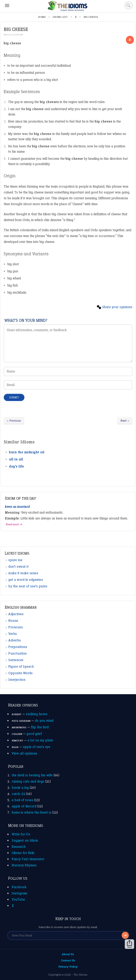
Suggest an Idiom (25, 840)
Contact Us (68, 960)
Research (19, 847)
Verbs (13, 634)
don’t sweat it (18, 566)
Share (129, 944)
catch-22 (18, 794)
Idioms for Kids (23, 853)
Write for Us (21, 834)
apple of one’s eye (36, 747)
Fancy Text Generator (28, 859)
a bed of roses (22, 800)
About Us (68, 954)
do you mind (44, 721)
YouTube (18, 899)
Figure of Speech (21, 666)
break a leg (20, 788)
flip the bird (40, 727)
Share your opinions (117, 307)
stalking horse (37, 714)
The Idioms (80, 975)
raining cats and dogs (28, 781)
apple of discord (24, 806)
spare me (15, 560)
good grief (34, 734)
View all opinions (25, 753)
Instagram (19, 893)
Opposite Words (20, 673)
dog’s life (16, 466)
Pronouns (16, 627)
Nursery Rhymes (24, 865)
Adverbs (15, 640)
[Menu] (7, 5)
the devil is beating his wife (32, 775)
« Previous (14, 421)
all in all (16, 459)
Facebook (19, 887)
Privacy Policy (68, 967)
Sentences (16, 660)
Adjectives (16, 614)
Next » (125, 421)
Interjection (17, 680)
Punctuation (18, 653)
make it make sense (23, 573)
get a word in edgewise (26, 580)
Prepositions (18, 647)
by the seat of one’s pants (28, 586)
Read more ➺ (14, 524)
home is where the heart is (32, 812)
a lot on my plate (40, 740)
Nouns (13, 621)
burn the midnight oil (27, 452)
